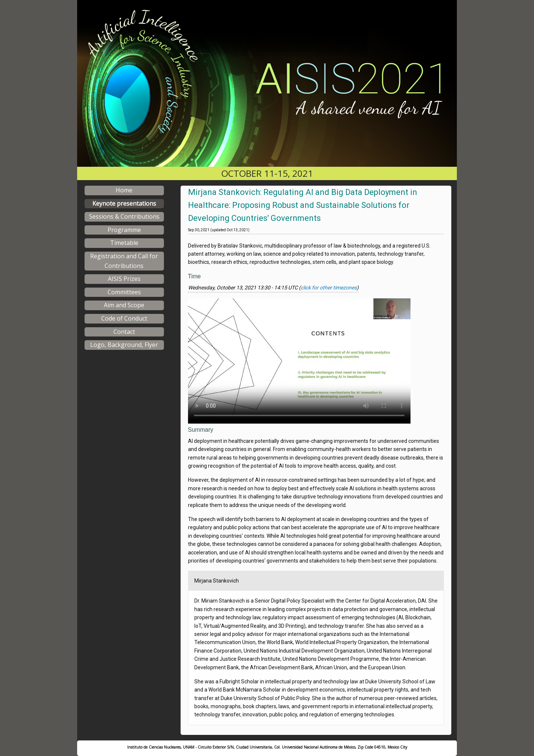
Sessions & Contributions (124, 216)
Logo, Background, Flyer (124, 345)
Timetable (124, 243)
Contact (124, 332)
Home (124, 190)
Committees (124, 292)
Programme (124, 230)
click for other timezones (329, 288)
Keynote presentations (124, 203)
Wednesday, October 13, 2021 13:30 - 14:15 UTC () (273, 288)
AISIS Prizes (124, 279)
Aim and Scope (124, 305)
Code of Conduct (124, 318)
